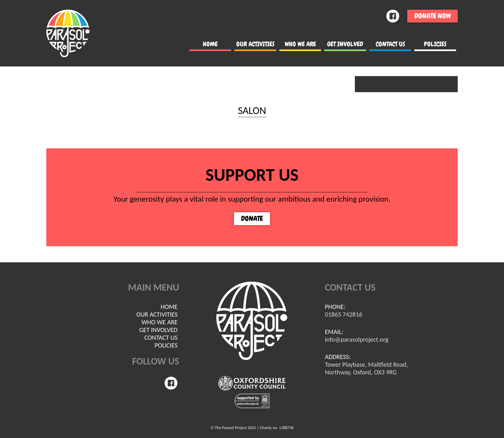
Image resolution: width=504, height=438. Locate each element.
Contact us (390, 44)
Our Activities (255, 44)
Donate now (432, 16)
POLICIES (435, 44)
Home (210, 44)
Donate (252, 219)
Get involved (345, 44)
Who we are (300, 44)
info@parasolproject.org (357, 339)
